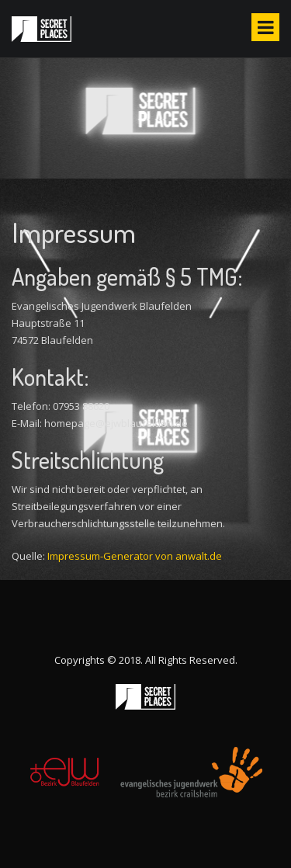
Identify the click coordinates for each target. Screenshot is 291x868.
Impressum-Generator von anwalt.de (135, 556)
